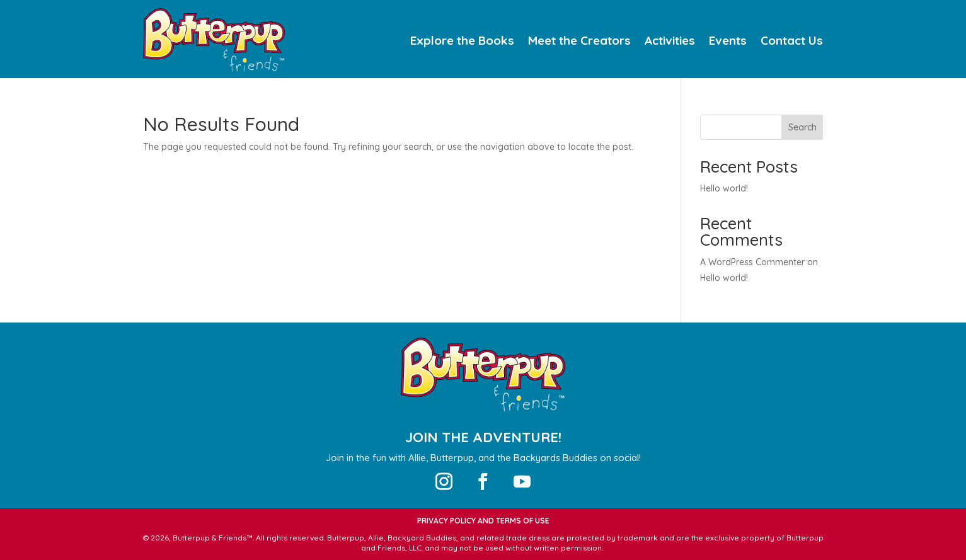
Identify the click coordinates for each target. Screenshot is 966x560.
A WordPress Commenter (752, 262)
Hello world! (724, 188)
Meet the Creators (579, 42)
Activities (670, 42)
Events (728, 42)
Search (802, 127)
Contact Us (792, 42)
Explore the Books (462, 42)
